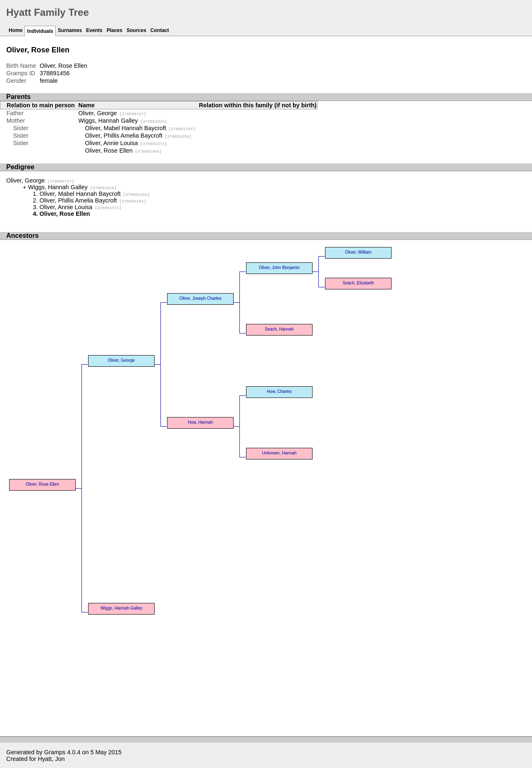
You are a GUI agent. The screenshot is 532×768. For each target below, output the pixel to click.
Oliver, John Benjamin (279, 268)
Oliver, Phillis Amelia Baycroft (139, 136)
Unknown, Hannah (280, 453)
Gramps (55, 752)
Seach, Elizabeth (358, 283)
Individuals (40, 31)
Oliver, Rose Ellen (124, 151)
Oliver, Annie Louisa (126, 143)
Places (114, 30)
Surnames (70, 30)
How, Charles (279, 391)
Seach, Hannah (279, 329)
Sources (136, 30)
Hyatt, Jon (51, 759)
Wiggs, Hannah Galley (123, 121)
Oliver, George (112, 113)
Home (16, 30)
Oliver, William (358, 252)
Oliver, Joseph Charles (200, 298)
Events (94, 30)
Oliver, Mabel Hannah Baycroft (140, 128)
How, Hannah (201, 422)
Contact (160, 30)
